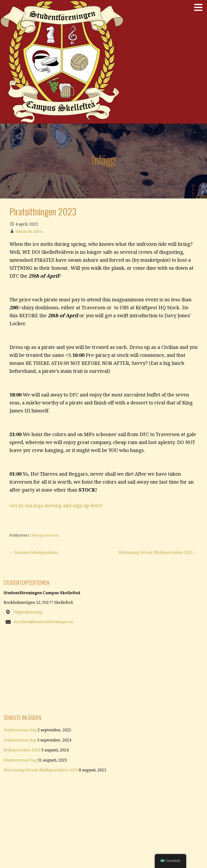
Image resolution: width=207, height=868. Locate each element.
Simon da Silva (29, 231)
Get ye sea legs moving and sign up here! (56, 506)
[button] (200, 7)
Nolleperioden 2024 (22, 750)
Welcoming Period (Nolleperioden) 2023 (41, 770)
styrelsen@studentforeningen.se (43, 622)
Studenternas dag (20, 740)
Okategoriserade (44, 535)
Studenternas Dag (20, 730)
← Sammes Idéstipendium (34, 553)
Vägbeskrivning (28, 612)
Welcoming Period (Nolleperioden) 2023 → (158, 553)
